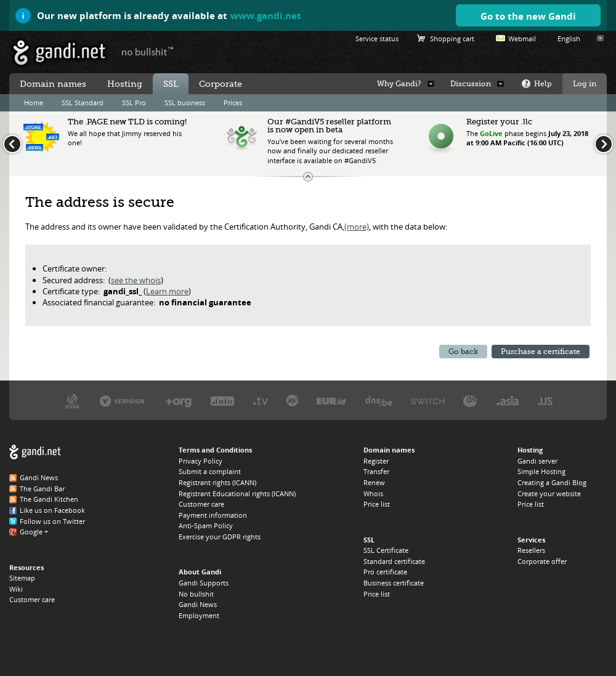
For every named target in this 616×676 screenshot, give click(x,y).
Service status (377, 38)
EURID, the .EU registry (331, 400)
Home (34, 103)
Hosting (125, 84)
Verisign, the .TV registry (260, 400)
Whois (373, 493)
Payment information (213, 515)
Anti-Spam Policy (206, 525)
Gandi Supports (204, 583)
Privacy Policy (201, 461)
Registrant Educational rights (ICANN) (237, 493)
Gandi (59, 53)
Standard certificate (394, 561)
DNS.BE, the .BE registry (379, 400)
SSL (171, 84)
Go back (463, 352)
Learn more (167, 291)
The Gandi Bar (42, 489)
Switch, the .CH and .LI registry (428, 400)
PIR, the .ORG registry (179, 400)
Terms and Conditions (215, 450)
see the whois (136, 280)
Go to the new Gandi (528, 16)
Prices (233, 103)
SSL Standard (83, 103)
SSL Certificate (386, 550)
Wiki (16, 589)
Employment (199, 615)
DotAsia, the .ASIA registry (508, 400)
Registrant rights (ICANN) (217, 482)
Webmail (522, 38)
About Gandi (200, 572)
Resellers (531, 550)
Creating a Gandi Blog (552, 482)
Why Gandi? (399, 84)
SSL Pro (134, 103)
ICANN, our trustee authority (72, 400)
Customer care (32, 599)
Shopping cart (452, 38)
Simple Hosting (541, 471)
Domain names (53, 84)
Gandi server (537, 461)
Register (376, 461)
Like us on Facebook (52, 510)
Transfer (376, 471)
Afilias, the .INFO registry (222, 400)
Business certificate (394, 583)
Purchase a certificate (541, 352)
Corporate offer (542, 561)
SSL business (185, 103)
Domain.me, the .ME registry (292, 400)
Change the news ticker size (308, 177)
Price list (377, 504)
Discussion (471, 84)
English (569, 38)
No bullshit (196, 594)
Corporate (221, 84)
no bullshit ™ (148, 51)
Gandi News (39, 477)
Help (543, 84)
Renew (374, 482)
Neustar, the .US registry (545, 400)
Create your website (549, 493)
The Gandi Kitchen (49, 499)
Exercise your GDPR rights (220, 537)
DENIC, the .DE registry (470, 400)
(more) (357, 227)
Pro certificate (385, 572)
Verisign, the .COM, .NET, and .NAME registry (123, 400)
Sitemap (22, 578)
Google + (34, 532)
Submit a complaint (210, 471)
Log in (585, 84)
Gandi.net (35, 452)
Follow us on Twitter (52, 521)
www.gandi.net (266, 15)
